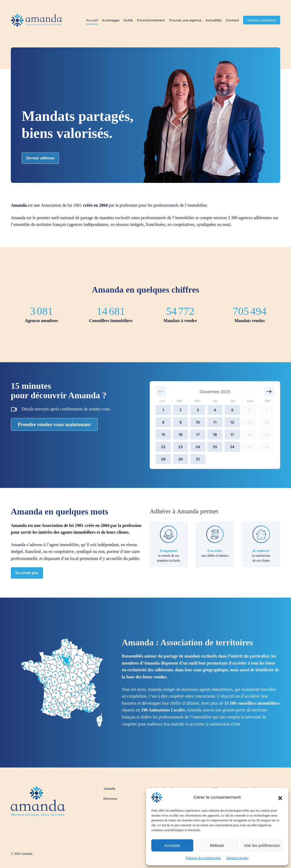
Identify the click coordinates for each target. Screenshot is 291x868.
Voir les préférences (262, 845)
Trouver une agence (185, 20)
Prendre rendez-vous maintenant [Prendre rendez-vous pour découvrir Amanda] (54, 424)
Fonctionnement (151, 20)
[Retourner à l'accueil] (37, 20)
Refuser (217, 845)
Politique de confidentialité (203, 858)
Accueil (92, 20)
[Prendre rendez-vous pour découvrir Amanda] (215, 425)
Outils (128, 20)
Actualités (214, 20)
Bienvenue (110, 799)
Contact (232, 20)
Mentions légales (237, 858)
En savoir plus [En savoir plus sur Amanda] (27, 573)
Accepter (172, 845)
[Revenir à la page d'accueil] (38, 800)
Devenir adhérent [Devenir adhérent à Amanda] (40, 158)
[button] (280, 797)
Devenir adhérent (262, 20)
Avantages (111, 20)
